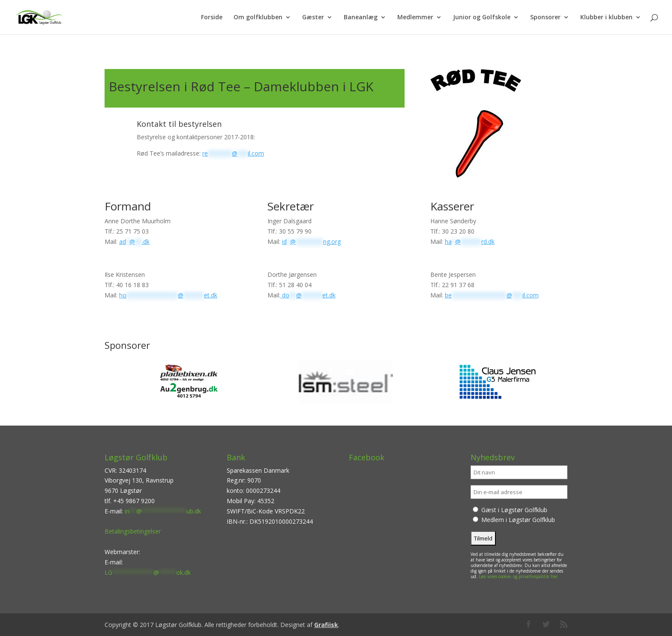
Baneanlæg (361, 18)
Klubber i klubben (606, 18)
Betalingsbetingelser (133, 531)
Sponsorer (545, 18)
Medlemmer (415, 18)
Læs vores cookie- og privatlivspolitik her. (519, 576)
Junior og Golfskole (482, 18)
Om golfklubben (258, 18)
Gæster (313, 18)
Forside (212, 18)
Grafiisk (326, 625)
